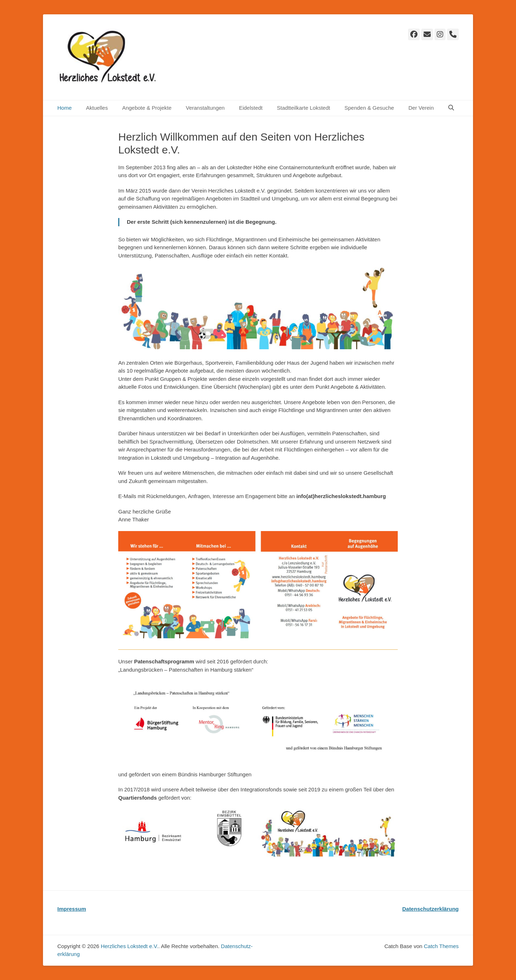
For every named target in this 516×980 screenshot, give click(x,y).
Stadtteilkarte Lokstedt (304, 108)
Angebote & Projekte (147, 108)
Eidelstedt (251, 108)
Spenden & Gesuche (369, 108)
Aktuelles (97, 108)
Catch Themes (441, 946)
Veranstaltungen (205, 108)
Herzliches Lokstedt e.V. (129, 946)
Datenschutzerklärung (430, 909)
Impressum (72, 909)
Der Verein (421, 108)
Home (64, 108)
